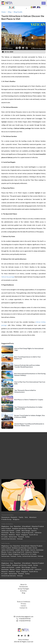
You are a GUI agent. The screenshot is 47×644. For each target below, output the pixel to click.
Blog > (11, 12)
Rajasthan (18, 526)
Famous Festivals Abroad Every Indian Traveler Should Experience (27, 366)
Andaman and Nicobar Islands (23, 528)
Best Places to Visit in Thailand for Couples (29, 400)
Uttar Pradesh (7, 528)
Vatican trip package (8, 277)
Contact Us (23, 608)
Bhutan (13, 533)
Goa (12, 526)
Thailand (21, 537)
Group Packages (24, 589)
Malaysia (5, 535)
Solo (27, 517)
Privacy (23, 604)
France (19, 533)
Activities (23, 591)
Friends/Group (7, 519)
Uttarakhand (27, 526)
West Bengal (26, 531)
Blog (23, 593)
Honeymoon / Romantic (10, 517)
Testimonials (23, 587)
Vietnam (20, 539)
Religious (17, 519)
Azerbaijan (6, 533)
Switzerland (13, 537)
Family (22, 517)
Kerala (36, 528)
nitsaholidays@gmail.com (25, 617)
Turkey (28, 537)
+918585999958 (25, 619)
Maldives (12, 535)
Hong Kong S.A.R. (28, 533)
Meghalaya (6, 526)
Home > (4, 12)
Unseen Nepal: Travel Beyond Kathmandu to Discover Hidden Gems (29, 425)
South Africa (34, 535)
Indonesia (39, 533)
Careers (23, 606)
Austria (34, 531)
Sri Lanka (5, 537)
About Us (24, 584)
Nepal (19, 535)
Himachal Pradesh (38, 526)
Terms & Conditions (24, 602)
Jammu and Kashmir (8, 531)
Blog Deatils (18, 12)
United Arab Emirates (9, 539)
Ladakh (19, 531)
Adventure (34, 517)
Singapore (25, 535)
